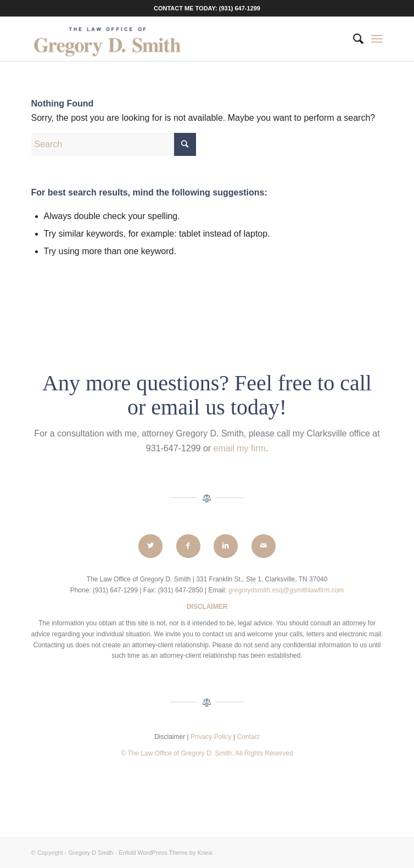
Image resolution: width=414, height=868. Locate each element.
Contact (248, 737)
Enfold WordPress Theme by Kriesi (166, 853)
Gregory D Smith (91, 853)
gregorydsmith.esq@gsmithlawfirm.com (286, 590)
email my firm (240, 448)
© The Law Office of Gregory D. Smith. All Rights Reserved (207, 753)
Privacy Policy (212, 737)
